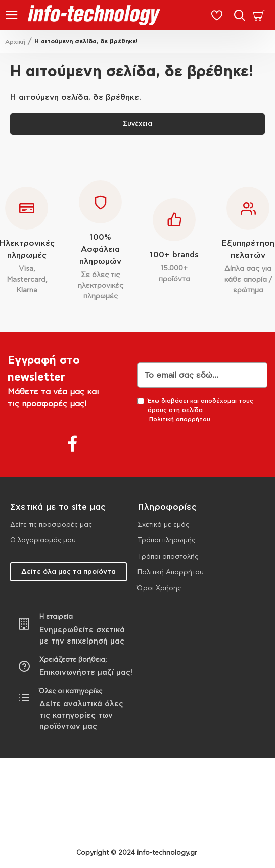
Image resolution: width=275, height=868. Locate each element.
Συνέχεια (137, 124)
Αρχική (15, 42)
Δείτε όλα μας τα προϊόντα (68, 572)
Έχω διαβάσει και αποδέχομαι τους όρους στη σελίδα (195, 411)
